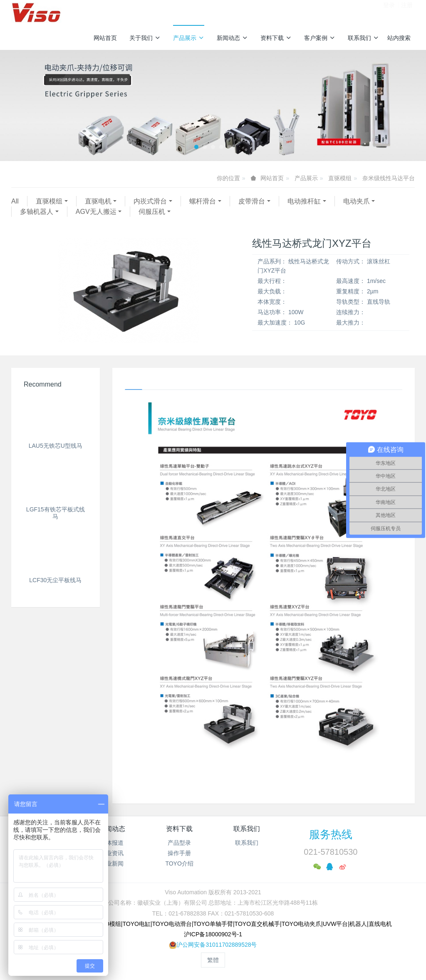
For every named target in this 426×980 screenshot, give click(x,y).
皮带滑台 (252, 201)
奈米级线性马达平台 (389, 178)
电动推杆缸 (304, 201)
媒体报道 (112, 843)
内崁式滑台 (150, 201)
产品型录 (179, 843)
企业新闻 (112, 863)
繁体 (213, 960)
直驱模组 (340, 178)
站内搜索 (399, 38)
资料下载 (276, 38)
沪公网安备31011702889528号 (217, 945)
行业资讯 (112, 853)
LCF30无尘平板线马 (55, 493)
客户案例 (320, 38)
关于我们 (145, 38)
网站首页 (105, 38)
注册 (407, 12)
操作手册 (179, 853)
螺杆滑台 (203, 201)
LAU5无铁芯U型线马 (56, 414)
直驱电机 (98, 201)
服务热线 (331, 834)
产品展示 (189, 38)
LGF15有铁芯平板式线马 (56, 458)
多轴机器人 (37, 212)
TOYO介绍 (179, 863)
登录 (389, 12)
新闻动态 (232, 38)
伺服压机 (152, 212)
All (15, 201)
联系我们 (363, 38)
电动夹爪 (357, 201)
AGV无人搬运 (96, 212)
